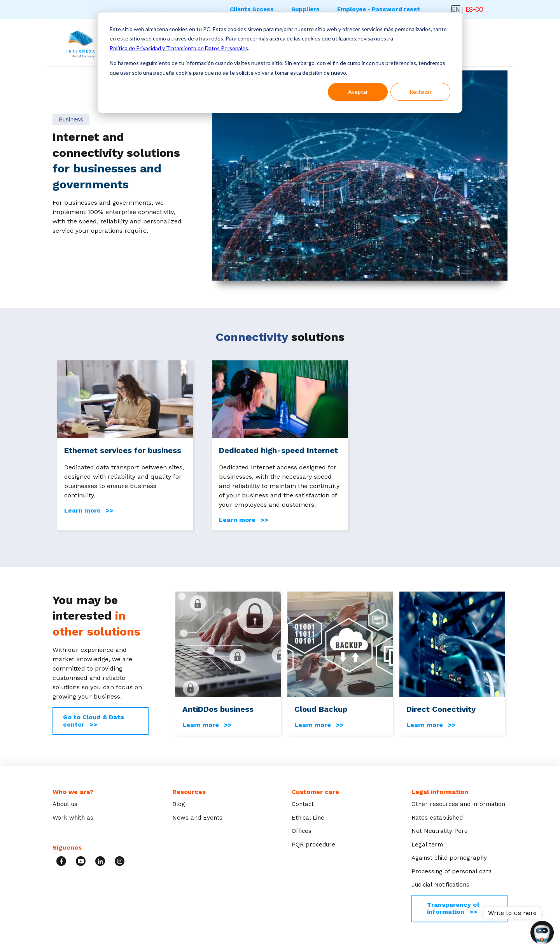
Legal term (427, 845)
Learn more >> (89, 511)
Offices (302, 831)
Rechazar (421, 92)
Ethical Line (308, 818)
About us (65, 804)
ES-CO (474, 10)
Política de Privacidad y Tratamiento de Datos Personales (179, 48)
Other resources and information (458, 804)
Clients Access (252, 9)
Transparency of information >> (453, 908)
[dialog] (280, 63)
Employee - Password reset (379, 9)
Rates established (437, 818)
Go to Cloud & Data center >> (94, 721)
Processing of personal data (452, 871)
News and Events (197, 818)
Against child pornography (449, 858)
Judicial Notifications (440, 885)
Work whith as (73, 818)
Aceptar (358, 92)
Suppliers (305, 9)
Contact (303, 804)
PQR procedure (313, 845)
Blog (179, 804)
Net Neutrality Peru (439, 831)
